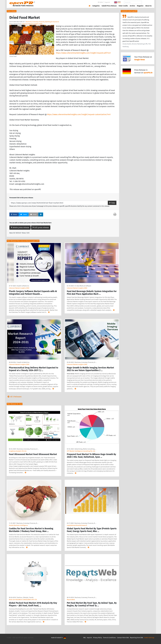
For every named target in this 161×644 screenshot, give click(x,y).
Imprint (107, 2)
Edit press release (41, 228)
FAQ (84, 638)
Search (147, 2)
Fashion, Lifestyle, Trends (25, 597)
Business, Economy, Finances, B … (86, 362)
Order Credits (123, 6)
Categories (96, 6)
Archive (132, 6)
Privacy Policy (97, 638)
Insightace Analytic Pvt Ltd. (18, 451)
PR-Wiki (100, 2)
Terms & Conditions (109, 638)
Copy (112, 203)
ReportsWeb (71, 600)
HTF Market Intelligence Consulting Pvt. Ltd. (81, 451)
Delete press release (20, 228)
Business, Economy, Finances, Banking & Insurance (42, 22)
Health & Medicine (23, 286)
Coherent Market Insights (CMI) (32, 24)
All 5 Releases (14, 397)
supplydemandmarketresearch (77, 525)
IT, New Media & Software (83, 286)
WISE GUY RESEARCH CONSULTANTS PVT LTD (23, 600)
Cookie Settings (149, 638)
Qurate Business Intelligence (18, 525)
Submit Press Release (109, 6)
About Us (148, 6)
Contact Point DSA (123, 638)
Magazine (140, 6)
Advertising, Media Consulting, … (86, 449)
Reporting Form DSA (136, 638)
